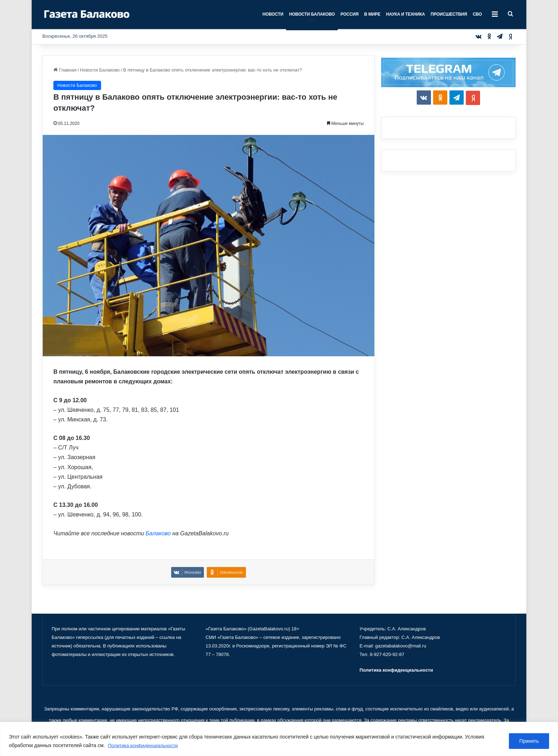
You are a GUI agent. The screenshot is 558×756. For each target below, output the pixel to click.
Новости (273, 14)
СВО (477, 14)
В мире (372, 14)
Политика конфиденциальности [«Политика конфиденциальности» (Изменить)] (396, 670)
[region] (279, 739)
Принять (529, 741)
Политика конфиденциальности (145, 746)
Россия (350, 14)
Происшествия (449, 14)
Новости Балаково (312, 14)
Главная (65, 70)
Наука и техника (406, 14)
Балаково (158, 533)
